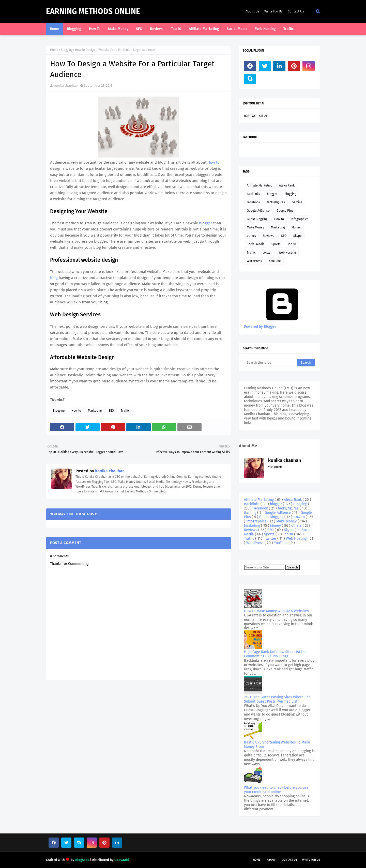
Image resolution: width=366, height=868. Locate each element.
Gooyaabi (122, 860)
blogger (206, 223)
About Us (252, 11)
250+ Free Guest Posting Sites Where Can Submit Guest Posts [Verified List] (277, 699)
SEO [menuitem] (139, 29)
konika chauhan (66, 86)
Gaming (297, 202)
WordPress (254, 261)
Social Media (256, 244)
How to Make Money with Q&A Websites (276, 611)
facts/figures (276, 202)
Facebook (253, 202)
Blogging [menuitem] (74, 29)
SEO (111, 411)
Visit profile (275, 467)
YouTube (275, 261)
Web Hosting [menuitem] (265, 29)
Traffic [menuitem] (289, 29)
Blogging (67, 50)
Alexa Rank (287, 185)
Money (296, 227)
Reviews (269, 236)
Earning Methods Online (93, 11)
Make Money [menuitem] (118, 29)
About (271, 860)
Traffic (125, 411)
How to (213, 162)
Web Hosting (287, 253)
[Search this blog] (271, 363)
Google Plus (285, 211)
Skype (298, 236)
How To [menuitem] (95, 29)
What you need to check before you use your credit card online (276, 790)
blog (54, 278)
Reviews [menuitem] (157, 29)
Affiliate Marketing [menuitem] (204, 29)
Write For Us (273, 11)
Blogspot (82, 860)
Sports (276, 244)
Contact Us (296, 11)
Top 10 (292, 244)
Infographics (300, 219)
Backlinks (253, 194)
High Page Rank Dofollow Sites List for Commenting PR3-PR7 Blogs (275, 654)
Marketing (95, 411)
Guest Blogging (257, 219)
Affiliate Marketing (260, 185)
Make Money (255, 227)
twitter (267, 253)
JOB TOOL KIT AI (256, 116)
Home (54, 50)
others (251, 236)
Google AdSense (258, 211)
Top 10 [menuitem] (176, 29)
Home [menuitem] (55, 29)
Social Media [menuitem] (237, 29)
